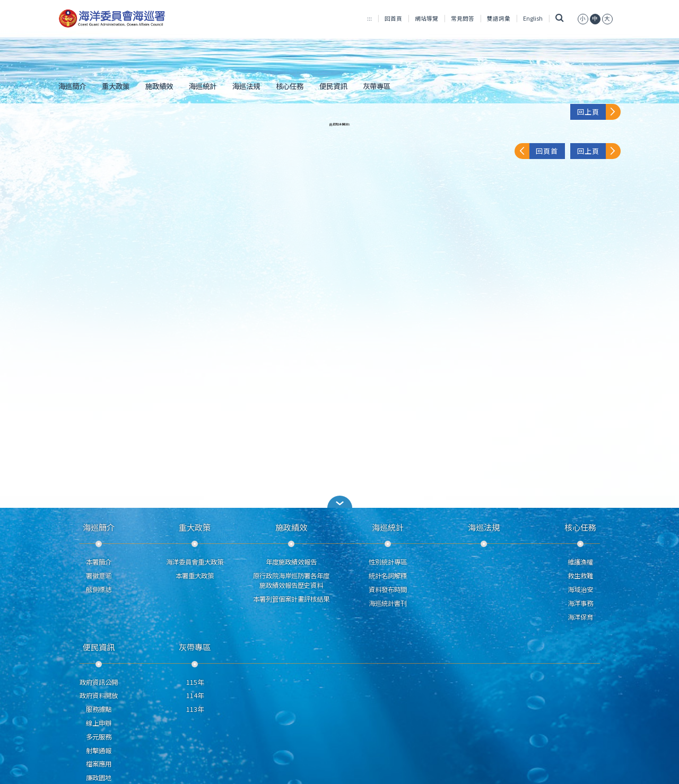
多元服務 (99, 737)
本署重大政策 (195, 576)
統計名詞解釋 (388, 576)
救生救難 (580, 576)
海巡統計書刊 (388, 603)
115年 (195, 682)
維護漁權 (580, 562)
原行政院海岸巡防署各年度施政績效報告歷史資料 (291, 580)
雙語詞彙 (499, 18)
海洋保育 (580, 617)
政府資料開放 (99, 695)
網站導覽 (426, 18)
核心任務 (290, 86)
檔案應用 (99, 764)
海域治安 (580, 589)
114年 (195, 695)
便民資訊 (333, 86)
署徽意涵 (99, 576)
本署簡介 (99, 562)
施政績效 (159, 86)
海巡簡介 (72, 86)
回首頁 (393, 18)
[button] (339, 502)
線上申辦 (99, 723)
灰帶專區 (377, 86)
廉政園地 (99, 778)
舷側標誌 (99, 589)
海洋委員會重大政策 (195, 562)
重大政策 (116, 86)
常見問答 (463, 18)
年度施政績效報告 (291, 562)
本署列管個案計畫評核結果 (291, 599)
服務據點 (99, 709)
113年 (195, 709)
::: (369, 18)
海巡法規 (246, 86)
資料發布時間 (388, 589)
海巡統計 (203, 86)
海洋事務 (580, 603)
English (533, 18)
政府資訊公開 (99, 682)
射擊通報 (99, 751)
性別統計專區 (388, 562)
